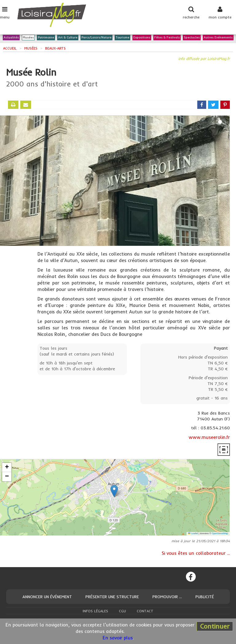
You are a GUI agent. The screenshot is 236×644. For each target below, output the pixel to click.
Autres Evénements (218, 38)
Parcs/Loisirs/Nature (96, 38)
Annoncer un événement (47, 597)
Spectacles (192, 38)
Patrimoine (46, 38)
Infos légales (95, 611)
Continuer (215, 626)
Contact (145, 611)
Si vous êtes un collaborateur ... (196, 553)
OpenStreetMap (220, 533)
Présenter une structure (112, 597)
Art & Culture (68, 38)
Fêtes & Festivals (167, 38)
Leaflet (193, 533)
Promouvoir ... (167, 597)
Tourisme (122, 38)
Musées (28, 38)
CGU (122, 611)
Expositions (142, 38)
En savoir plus (118, 638)
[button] (114, 491)
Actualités (11, 38)
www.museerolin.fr (209, 437)
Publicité (205, 597)
